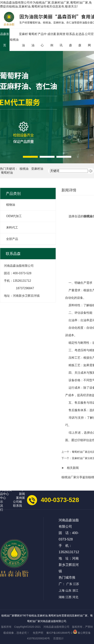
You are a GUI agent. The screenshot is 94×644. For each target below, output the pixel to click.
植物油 (11, 205)
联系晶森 (71, 40)
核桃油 (14, 40)
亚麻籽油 (23, 40)
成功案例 (52, 40)
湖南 (62, 597)
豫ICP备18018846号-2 (59, 633)
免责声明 (38, 633)
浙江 (75, 591)
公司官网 (89, 40)
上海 (62, 591)
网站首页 (6, 490)
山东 (68, 591)
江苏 (76, 584)
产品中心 (42, 40)
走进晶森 (80, 40)
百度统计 (58, 638)
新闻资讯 (61, 40)
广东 (69, 584)
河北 (75, 597)
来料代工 (12, 227)
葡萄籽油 (33, 40)
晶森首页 (5, 40)
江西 (68, 597)
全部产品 (12, 239)
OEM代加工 (14, 216)
